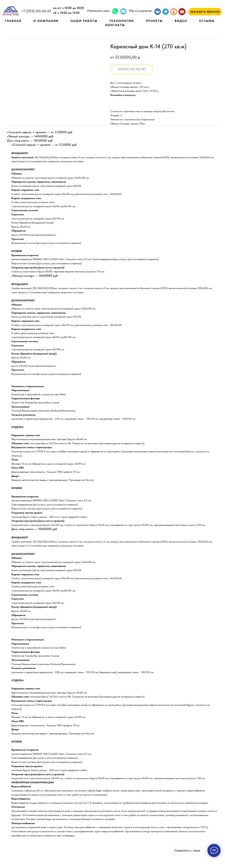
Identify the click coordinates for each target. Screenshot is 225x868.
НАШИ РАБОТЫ (84, 21)
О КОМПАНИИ (46, 21)
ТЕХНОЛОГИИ (122, 21)
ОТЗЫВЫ (207, 21)
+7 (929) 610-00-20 (36, 11)
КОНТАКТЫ (115, 25)
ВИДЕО (181, 21)
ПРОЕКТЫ (154, 21)
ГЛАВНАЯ (13, 21)
